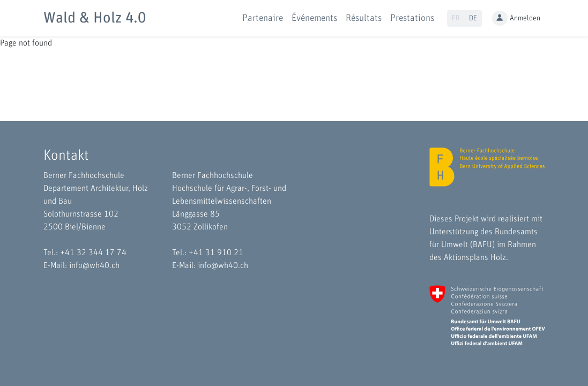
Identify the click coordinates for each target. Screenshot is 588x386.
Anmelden (516, 18)
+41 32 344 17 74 (93, 253)
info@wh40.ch (94, 265)
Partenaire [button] (263, 18)
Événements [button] (314, 18)
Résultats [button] (364, 18)
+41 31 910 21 (216, 253)
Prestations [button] (412, 18)
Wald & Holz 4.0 (95, 18)
